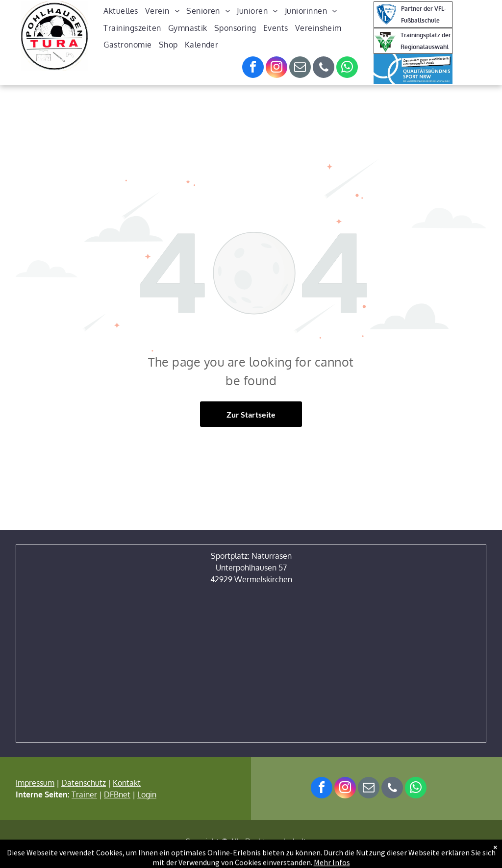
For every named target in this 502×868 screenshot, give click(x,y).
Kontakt (127, 783)
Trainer (84, 794)
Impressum (35, 783)
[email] (300, 68)
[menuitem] (121, 11)
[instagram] (276, 68)
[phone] (324, 68)
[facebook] (253, 68)
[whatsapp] (347, 68)
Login (147, 794)
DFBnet (117, 794)
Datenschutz (84, 783)
